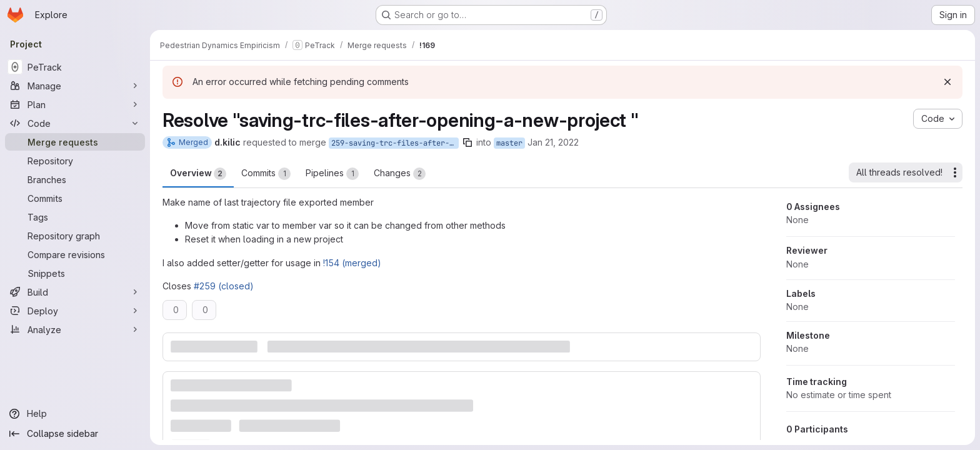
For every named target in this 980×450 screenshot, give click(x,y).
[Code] (75, 123)
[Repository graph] (75, 236)
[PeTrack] (75, 67)
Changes (400, 174)
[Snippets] (75, 273)
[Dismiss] (947, 82)
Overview (198, 174)
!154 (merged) (352, 263)
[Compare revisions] (75, 254)
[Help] (75, 414)
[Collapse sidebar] (75, 434)
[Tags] (75, 217)
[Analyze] (75, 329)
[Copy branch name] (467, 142)
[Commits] (75, 198)
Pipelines (332, 174)
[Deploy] (75, 311)
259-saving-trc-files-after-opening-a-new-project (395, 143)
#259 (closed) (224, 286)
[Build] (75, 292)
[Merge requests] (75, 142)
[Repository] (75, 161)
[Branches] (75, 179)
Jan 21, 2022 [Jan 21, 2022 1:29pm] (553, 142)
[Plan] (75, 104)
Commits (266, 174)
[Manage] (75, 86)
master (509, 143)
